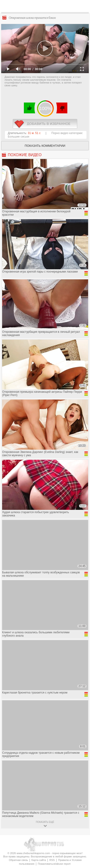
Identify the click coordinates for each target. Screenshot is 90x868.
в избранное (45, 124)
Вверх (81, 811)
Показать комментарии (45, 146)
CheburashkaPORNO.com (46, 7)
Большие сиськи (19, 137)
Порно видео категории (67, 133)
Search (83, 6)
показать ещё (45, 822)
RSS (52, 860)
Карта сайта (39, 860)
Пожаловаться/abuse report (54, 864)
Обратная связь (18, 860)
